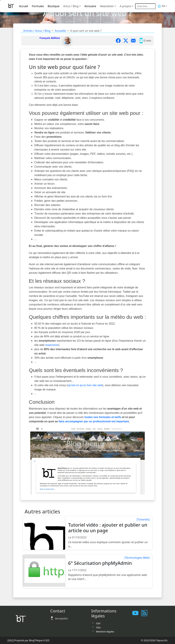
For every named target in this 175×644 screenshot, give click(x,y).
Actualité (60, 31)
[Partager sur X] (127, 41)
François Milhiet (50, 38)
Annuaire (90, 6)
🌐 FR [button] (161, 6)
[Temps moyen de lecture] (141, 41)
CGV (98, 623)
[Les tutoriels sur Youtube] (137, 613)
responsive (52, 345)
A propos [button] (126, 6)
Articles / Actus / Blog (37, 31)
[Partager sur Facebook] (120, 41)
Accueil (23, 6)
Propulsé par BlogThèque (28, 640)
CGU (98, 627)
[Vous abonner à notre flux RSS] (146, 613)
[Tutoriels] (143, 519)
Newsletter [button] (107, 6)
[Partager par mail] (135, 41)
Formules (38, 6)
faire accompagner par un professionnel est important (94, 421)
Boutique (54, 6)
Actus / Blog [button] (71, 6)
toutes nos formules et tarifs (103, 417)
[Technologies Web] (137, 558)
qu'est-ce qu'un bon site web (85, 385)
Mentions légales (105, 632)
